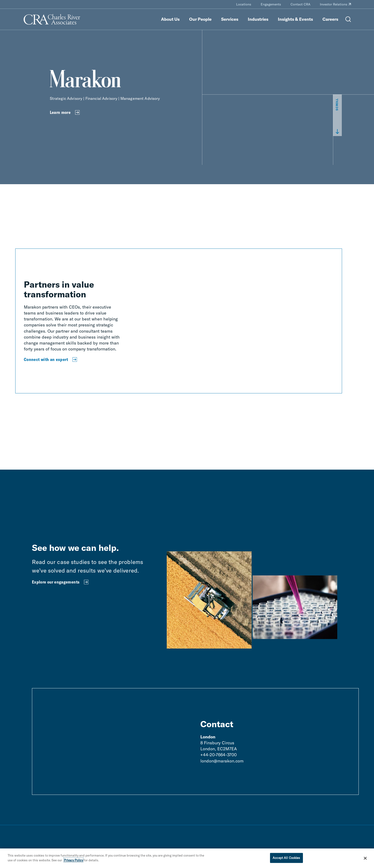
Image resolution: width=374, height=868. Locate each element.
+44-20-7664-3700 (218, 755)
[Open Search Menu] (348, 19)
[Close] (365, 860)
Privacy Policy (73, 862)
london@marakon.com (222, 761)
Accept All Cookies (286, 859)
